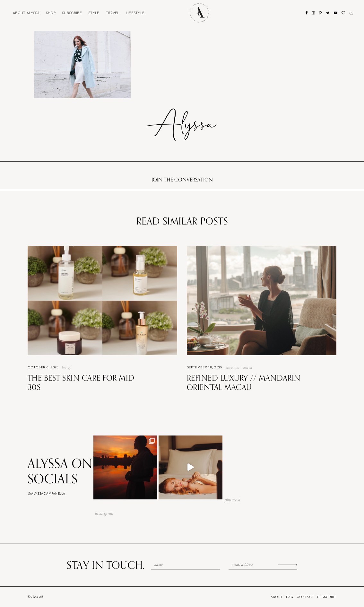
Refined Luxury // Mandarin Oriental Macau (244, 382)
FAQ (290, 597)
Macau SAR (233, 367)
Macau (248, 367)
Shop (51, 13)
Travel (113, 13)
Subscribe (72, 13)
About (26, 13)
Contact (305, 597)
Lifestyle (135, 13)
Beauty (67, 367)
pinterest (233, 500)
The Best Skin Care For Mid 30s (81, 382)
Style (94, 13)
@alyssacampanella (46, 493)
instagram (104, 514)
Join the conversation (182, 180)
